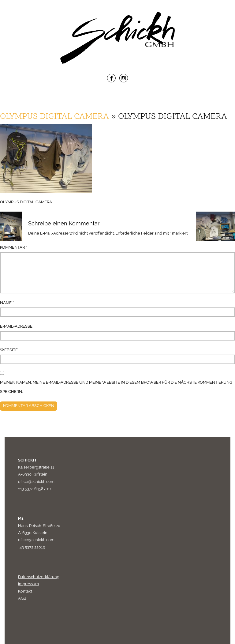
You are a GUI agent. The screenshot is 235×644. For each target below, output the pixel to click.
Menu (117, 98)
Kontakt (25, 591)
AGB (22, 598)
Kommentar (13, 247)
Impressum (28, 584)
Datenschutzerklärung (39, 577)
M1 (21, 518)
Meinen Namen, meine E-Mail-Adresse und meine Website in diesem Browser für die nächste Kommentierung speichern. (116, 387)
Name (7, 303)
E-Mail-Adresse (17, 326)
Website (9, 350)
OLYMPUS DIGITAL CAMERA (54, 117)
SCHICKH (27, 460)
